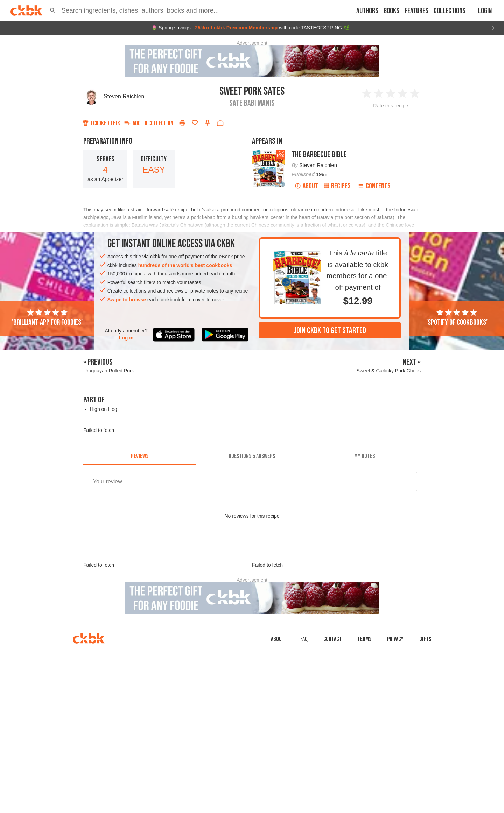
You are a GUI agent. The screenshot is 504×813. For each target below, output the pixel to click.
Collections (450, 11)
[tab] (139, 456)
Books (391, 11)
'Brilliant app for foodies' (47, 318)
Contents (374, 186)
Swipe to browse (127, 300)
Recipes (338, 186)
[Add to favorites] (195, 123)
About (306, 186)
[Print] (182, 123)
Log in (126, 338)
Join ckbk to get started (330, 331)
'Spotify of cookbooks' (457, 318)
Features (416, 11)
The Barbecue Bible (319, 155)
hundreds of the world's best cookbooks (185, 265)
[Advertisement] (252, 563)
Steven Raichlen (124, 96)
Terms (364, 671)
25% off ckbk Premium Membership (236, 28)
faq (304, 671)
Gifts (425, 671)
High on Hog (104, 409)
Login (485, 11)
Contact (332, 671)
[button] (53, 10)
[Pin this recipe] (208, 123)
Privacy (395, 671)
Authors (367, 11)
